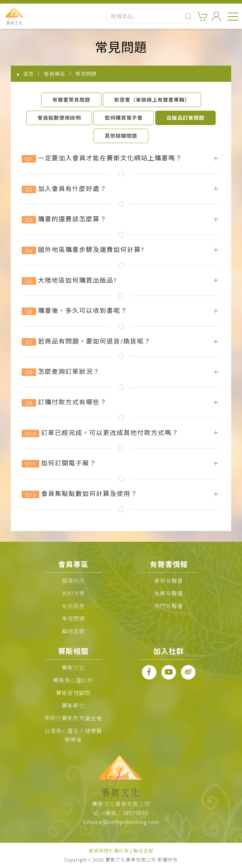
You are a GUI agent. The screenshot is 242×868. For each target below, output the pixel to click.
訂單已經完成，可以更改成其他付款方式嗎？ (100, 433)
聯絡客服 (73, 631)
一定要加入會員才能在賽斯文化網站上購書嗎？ (102, 158)
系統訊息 (73, 606)
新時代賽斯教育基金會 (73, 718)
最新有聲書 (169, 581)
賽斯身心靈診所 (73, 680)
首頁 (29, 74)
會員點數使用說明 (59, 118)
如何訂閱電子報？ (59, 463)
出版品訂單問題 (185, 118)
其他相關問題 (121, 136)
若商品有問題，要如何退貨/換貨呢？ (86, 342)
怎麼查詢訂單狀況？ (61, 372)
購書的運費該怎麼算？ (64, 219)
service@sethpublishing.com (121, 822)
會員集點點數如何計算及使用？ (79, 494)
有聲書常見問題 (71, 100)
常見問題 (73, 619)
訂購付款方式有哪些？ (64, 402)
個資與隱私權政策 (109, 851)
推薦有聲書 (169, 594)
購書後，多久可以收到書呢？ (74, 311)
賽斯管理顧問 (73, 693)
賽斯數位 (73, 706)
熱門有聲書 (169, 606)
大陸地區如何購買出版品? (69, 281)
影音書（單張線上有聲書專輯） (152, 100)
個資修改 (73, 581)
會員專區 (55, 74)
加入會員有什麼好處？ (64, 189)
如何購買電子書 (124, 118)
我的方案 (73, 594)
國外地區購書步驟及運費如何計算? (83, 250)
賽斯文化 (73, 668)
